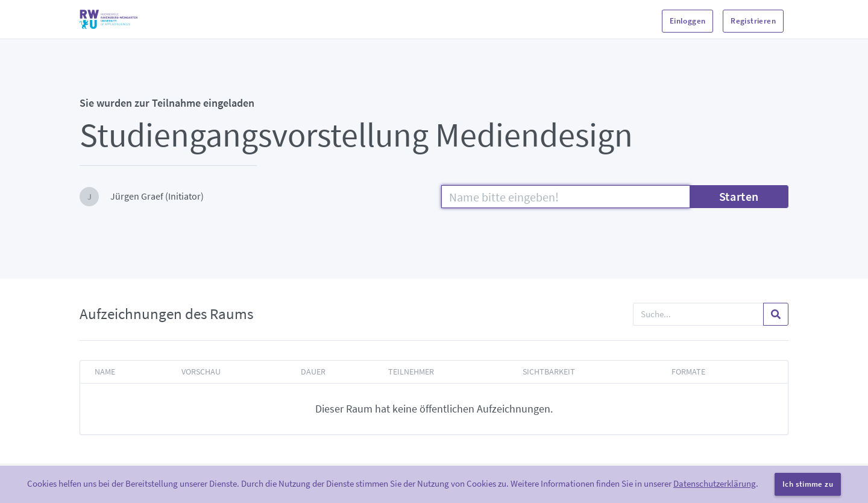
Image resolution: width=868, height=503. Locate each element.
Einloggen (688, 21)
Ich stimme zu (808, 484)
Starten (739, 196)
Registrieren (753, 21)
